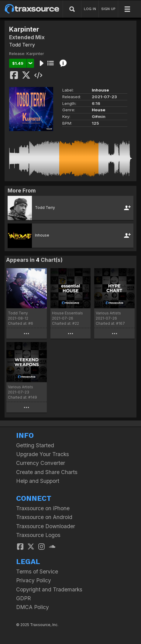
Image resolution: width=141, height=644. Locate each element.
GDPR (24, 598)
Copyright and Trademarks (49, 589)
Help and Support (38, 481)
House (99, 110)
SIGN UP (108, 9)
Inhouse (100, 90)
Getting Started (35, 445)
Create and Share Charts (47, 472)
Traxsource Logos (38, 535)
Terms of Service (37, 571)
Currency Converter (41, 463)
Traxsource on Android (44, 517)
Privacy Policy (34, 580)
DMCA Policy (33, 607)
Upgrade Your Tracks (43, 454)
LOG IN (90, 9)
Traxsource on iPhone (43, 508)
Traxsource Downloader (46, 526)
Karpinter (35, 54)
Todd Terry (22, 45)
